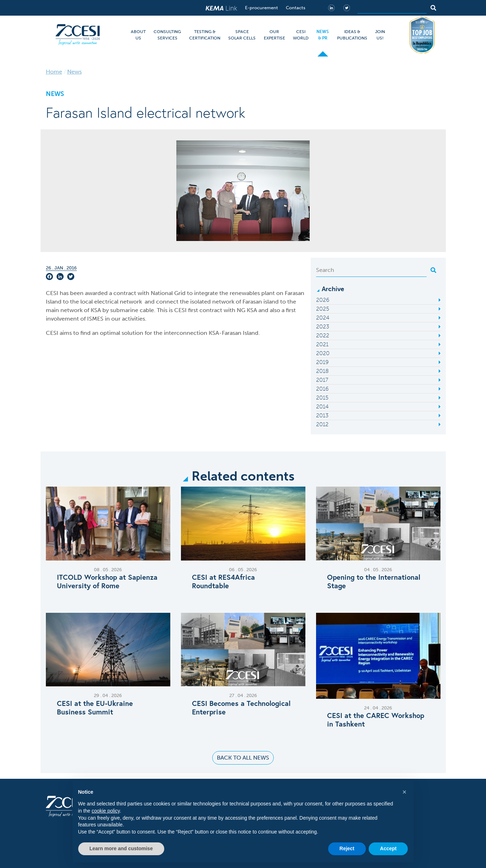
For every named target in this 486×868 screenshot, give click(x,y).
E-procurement (261, 8)
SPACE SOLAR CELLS (242, 35)
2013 (322, 415)
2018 (322, 371)
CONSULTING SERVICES (167, 35)
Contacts (296, 8)
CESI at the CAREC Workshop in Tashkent (376, 720)
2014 (322, 406)
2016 (322, 389)
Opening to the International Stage (374, 582)
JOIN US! (380, 35)
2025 (323, 309)
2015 (322, 398)
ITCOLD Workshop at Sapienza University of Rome (107, 582)
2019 (322, 362)
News (74, 72)
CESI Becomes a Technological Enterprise (241, 708)
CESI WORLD (301, 35)
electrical (106, 302)
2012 (322, 424)
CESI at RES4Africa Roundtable (223, 582)
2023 (323, 326)
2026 (323, 300)
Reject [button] (347, 848)
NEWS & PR (323, 35)
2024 (323, 318)
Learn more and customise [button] (121, 848)
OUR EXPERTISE (274, 35)
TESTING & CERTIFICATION (205, 35)
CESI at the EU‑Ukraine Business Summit (95, 708)
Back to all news (243, 758)
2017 (322, 380)
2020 (323, 353)
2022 (323, 335)
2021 (322, 344)
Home (54, 72)
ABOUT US (138, 35)
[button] (405, 792)
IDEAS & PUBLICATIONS (352, 35)
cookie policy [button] (106, 811)
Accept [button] (388, 848)
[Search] (392, 8)
